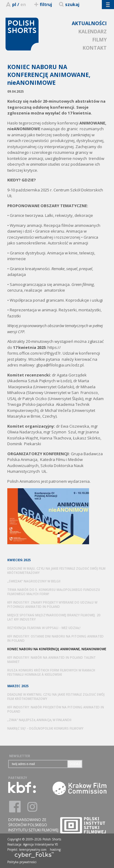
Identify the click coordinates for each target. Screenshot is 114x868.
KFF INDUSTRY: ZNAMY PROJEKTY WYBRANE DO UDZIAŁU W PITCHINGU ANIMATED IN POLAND (52, 605)
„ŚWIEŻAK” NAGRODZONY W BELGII (34, 581)
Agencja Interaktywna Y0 (41, 844)
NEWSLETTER (20, 756)
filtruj (43, 4)
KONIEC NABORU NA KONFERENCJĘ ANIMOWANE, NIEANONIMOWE (57, 649)
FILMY (100, 40)
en (23, 4)
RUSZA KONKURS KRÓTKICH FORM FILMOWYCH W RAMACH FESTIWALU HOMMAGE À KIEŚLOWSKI (51, 672)
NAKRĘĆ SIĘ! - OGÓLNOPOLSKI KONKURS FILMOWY (45, 728)
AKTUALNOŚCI (89, 23)
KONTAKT (95, 48)
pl (14, 4)
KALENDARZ (93, 31)
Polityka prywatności (22, 862)
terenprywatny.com (33, 850)
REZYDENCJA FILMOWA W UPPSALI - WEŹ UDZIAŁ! (44, 628)
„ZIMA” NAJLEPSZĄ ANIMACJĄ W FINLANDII (39, 720)
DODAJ (75, 764)
